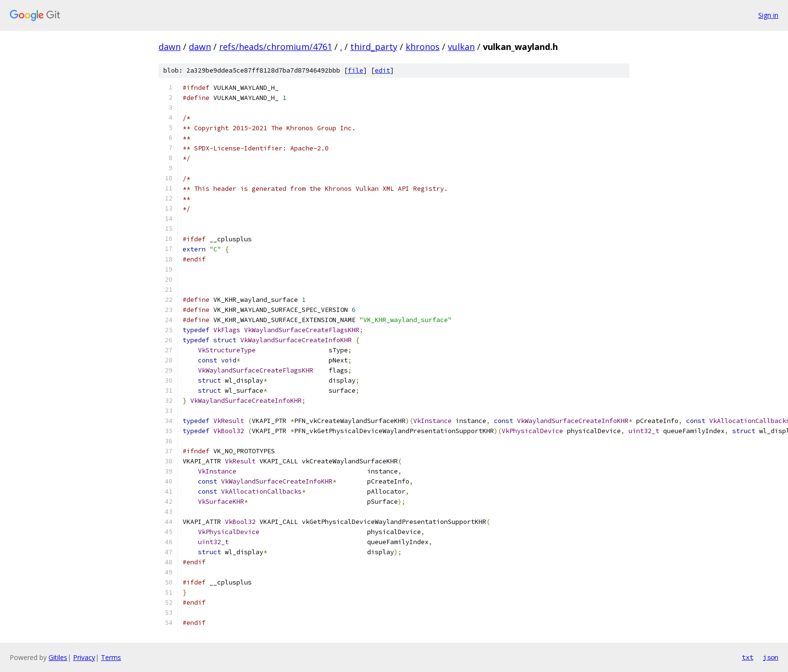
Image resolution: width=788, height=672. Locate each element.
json (771, 657)
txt (748, 657)
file (356, 70)
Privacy (84, 657)
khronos (423, 47)
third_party (374, 47)
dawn (170, 47)
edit (382, 70)
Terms (111, 657)
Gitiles (58, 657)
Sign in (768, 15)
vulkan (461, 47)
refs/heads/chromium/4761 (276, 47)
